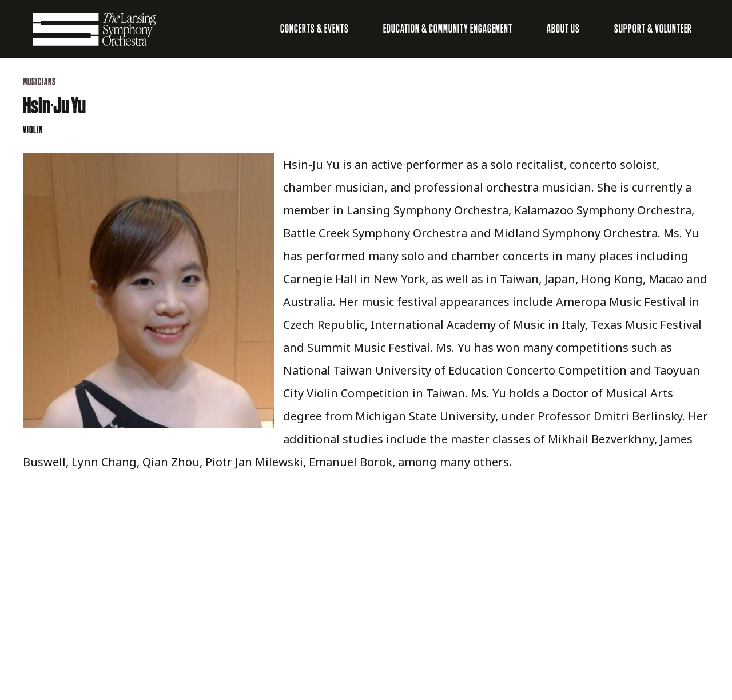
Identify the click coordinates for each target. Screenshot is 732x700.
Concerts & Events (315, 29)
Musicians (39, 82)
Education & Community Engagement (448, 29)
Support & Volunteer (653, 29)
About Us (563, 29)
